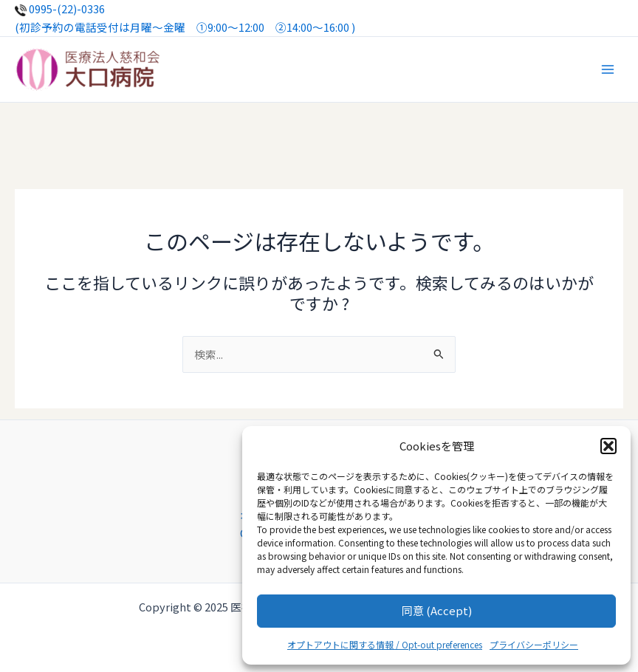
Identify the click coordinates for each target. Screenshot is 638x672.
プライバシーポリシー (534, 644)
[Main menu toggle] (608, 69)
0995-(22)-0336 (60, 8)
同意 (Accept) (437, 610)
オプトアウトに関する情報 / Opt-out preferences (385, 644)
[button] (608, 446)
